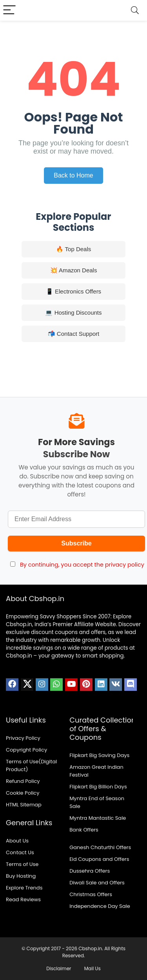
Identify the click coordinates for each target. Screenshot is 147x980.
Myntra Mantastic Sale (98, 818)
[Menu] (9, 10)
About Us (17, 841)
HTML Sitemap (24, 805)
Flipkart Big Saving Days (99, 755)
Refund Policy (23, 781)
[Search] (135, 10)
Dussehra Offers (90, 871)
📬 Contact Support (74, 334)
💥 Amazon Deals (74, 270)
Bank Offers (84, 830)
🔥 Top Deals (74, 249)
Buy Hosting (21, 876)
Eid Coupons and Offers (99, 859)
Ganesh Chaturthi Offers (100, 847)
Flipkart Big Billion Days (98, 787)
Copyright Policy (26, 750)
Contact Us (20, 852)
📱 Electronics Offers (73, 291)
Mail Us (93, 968)
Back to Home (73, 175)
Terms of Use (22, 864)
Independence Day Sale (100, 906)
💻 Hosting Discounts (73, 312)
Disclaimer (59, 968)
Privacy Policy (23, 738)
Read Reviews (23, 899)
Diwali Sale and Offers (97, 883)
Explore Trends (24, 888)
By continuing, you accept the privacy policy (82, 565)
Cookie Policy (23, 793)
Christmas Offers (91, 894)
